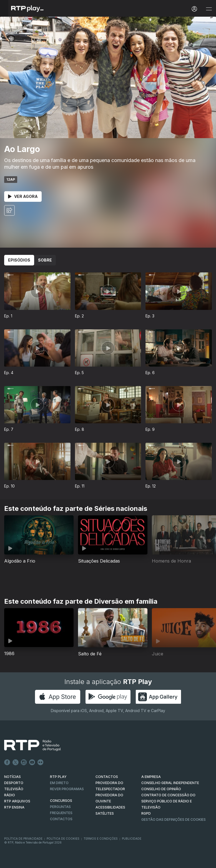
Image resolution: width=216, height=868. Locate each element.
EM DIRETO (59, 783)
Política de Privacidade (23, 839)
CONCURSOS (61, 801)
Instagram (24, 762)
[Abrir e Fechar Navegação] (209, 9)
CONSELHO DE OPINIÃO (161, 789)
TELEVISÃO (14, 789)
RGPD (146, 813)
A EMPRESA (151, 777)
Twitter (16, 762)
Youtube (32, 762)
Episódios (19, 260)
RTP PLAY (58, 777)
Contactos (61, 819)
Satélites (105, 813)
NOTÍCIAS (12, 777)
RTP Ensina (14, 807)
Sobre (45, 260)
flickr (41, 762)
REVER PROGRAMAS (67, 789)
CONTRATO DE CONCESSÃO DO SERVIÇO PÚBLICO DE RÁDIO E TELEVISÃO (168, 801)
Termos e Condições (101, 839)
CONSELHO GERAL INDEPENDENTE (170, 783)
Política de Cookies (63, 839)
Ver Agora (23, 196)
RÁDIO (10, 795)
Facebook (7, 762)
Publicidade (132, 839)
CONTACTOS (107, 777)
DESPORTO (14, 783)
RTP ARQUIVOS (17, 801)
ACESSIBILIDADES (110, 807)
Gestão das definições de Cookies (174, 819)
